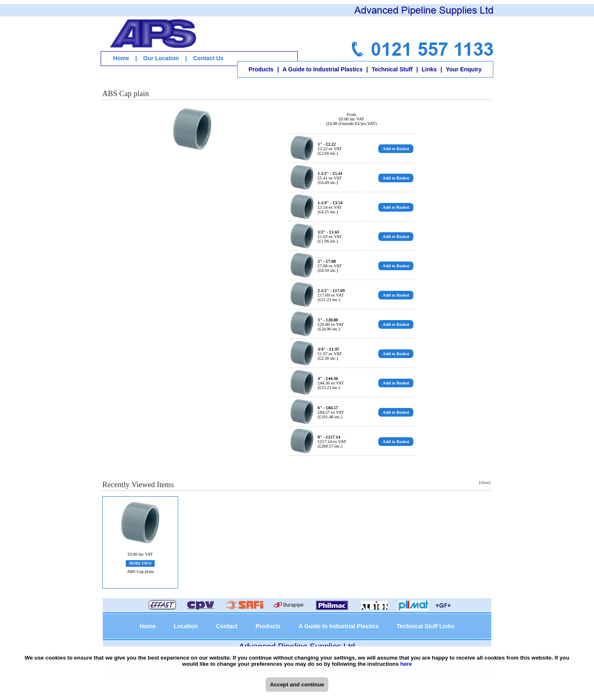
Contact (226, 626)
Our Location (161, 58)
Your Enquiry (464, 69)
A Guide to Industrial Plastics (323, 69)
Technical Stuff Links (426, 626)
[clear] (485, 482)
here (406, 664)
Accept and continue (297, 685)
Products (261, 69)
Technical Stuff (392, 69)
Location (186, 626)
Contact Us (208, 58)
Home (121, 58)
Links (429, 69)
